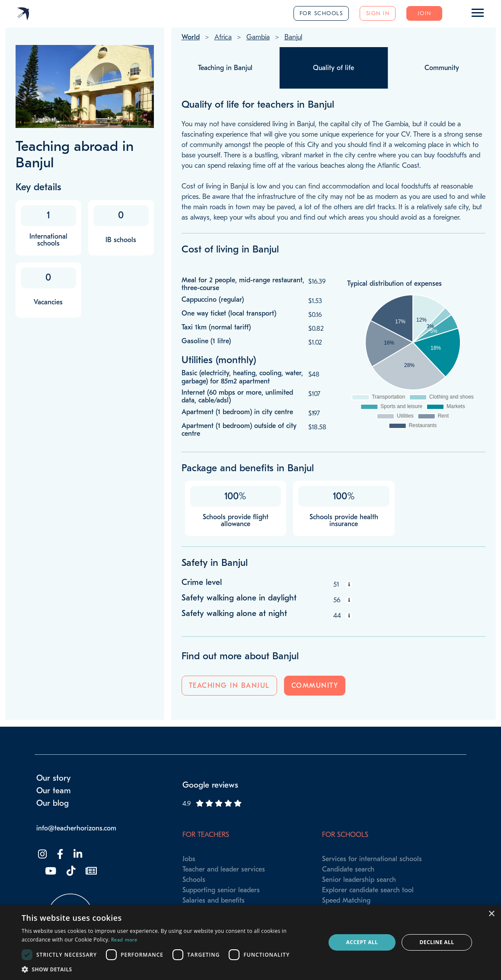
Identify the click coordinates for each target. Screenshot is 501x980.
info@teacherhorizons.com (76, 828)
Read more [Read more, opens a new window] (124, 940)
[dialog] (250, 942)
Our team (54, 791)
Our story (54, 778)
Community (315, 686)
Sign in (378, 13)
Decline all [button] (437, 942)
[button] (169, 969)
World (191, 37)
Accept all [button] (362, 942)
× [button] (491, 914)
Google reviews (210, 785)
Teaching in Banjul (229, 686)
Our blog (53, 803)
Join (424, 13)
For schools (321, 13)
